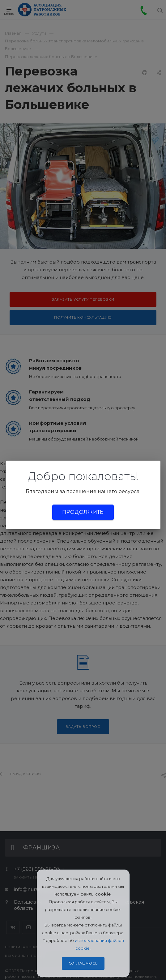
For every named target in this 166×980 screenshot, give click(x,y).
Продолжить (83, 512)
